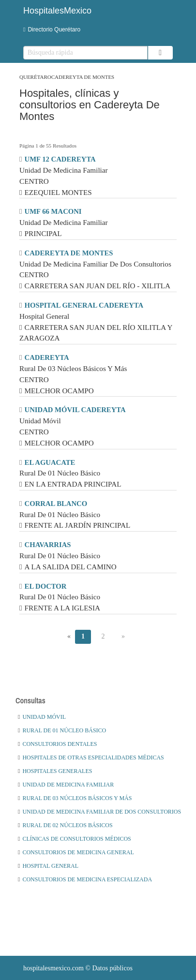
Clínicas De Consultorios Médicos (75, 839)
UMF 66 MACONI (53, 211)
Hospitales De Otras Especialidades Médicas (91, 757)
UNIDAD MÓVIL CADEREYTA (75, 410)
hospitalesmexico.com (53, 968)
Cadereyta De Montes (83, 77)
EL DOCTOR (46, 586)
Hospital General (48, 866)
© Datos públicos (78, 968)
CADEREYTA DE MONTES (69, 253)
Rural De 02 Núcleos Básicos (65, 825)
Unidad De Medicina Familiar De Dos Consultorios (99, 812)
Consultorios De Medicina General (76, 852)
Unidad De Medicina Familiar (66, 785)
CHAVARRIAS (48, 545)
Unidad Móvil (42, 717)
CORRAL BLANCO (56, 504)
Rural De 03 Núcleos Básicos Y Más (75, 798)
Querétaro (35, 77)
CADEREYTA (47, 357)
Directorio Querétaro (52, 30)
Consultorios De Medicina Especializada (85, 879)
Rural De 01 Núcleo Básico (62, 730)
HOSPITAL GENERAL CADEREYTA (84, 305)
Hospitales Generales (55, 771)
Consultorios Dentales (57, 744)
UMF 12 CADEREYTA (60, 159)
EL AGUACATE (50, 462)
